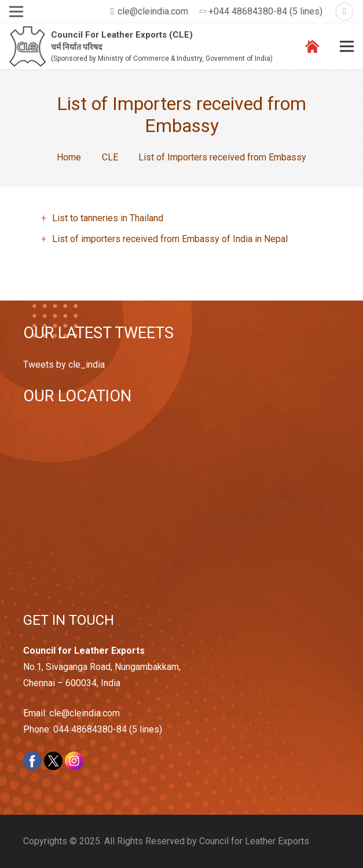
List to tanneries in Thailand (108, 218)
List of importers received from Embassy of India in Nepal (170, 239)
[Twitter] (344, 12)
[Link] (27, 47)
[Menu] (347, 46)
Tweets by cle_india (64, 365)
